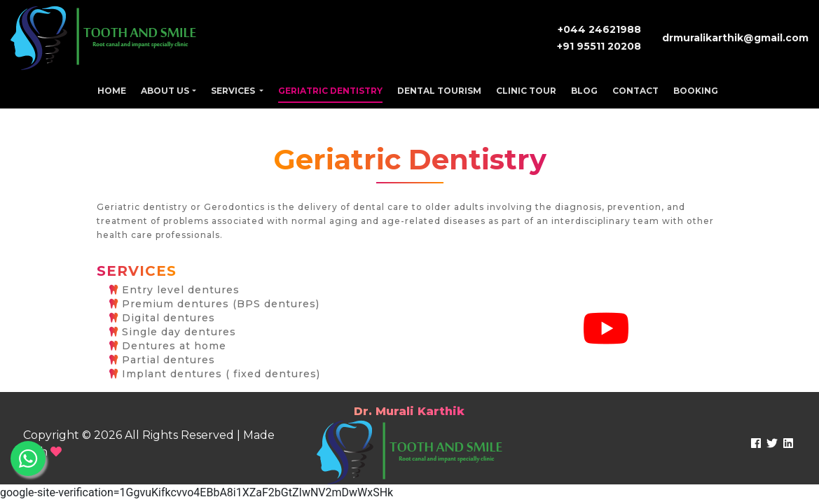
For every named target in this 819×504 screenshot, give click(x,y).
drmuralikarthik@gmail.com (735, 38)
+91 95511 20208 (599, 46)
